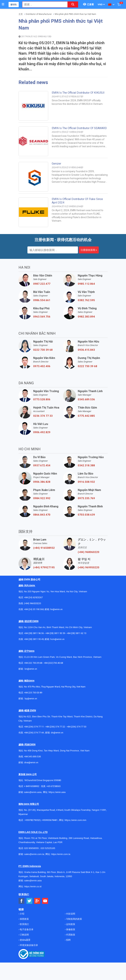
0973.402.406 (42, 366)
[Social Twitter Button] (29, 901)
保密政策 (24, 919)
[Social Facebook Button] (22, 901)
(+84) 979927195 (44, 567)
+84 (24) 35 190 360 (34, 609)
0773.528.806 (42, 399)
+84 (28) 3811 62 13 (77, 633)
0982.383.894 (86, 317)
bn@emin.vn (31, 669)
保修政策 (70, 929)
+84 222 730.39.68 (33, 663)
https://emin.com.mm (75, 820)
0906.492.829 (42, 432)
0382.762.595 (86, 300)
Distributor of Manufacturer (39, 14)
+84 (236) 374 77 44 (34, 733)
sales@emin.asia (33, 792)
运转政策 (70, 924)
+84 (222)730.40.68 (53, 663)
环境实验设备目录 (29, 945)
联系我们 (24, 924)
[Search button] (73, 4)
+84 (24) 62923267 (33, 597)
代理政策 (70, 935)
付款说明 (70, 914)
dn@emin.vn (57, 733)
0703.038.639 (86, 515)
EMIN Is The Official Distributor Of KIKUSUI (78, 93)
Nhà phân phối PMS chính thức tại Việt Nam (75, 14)
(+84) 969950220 (89, 567)
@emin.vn (32, 699)
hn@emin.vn (56, 609)
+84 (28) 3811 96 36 (34, 633)
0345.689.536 (86, 399)
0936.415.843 (86, 350)
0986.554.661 (42, 300)
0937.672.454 (42, 465)
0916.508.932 (86, 482)
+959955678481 (50, 820)
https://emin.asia (57, 792)
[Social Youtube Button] (45, 901)
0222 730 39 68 (43, 350)
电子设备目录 (26, 929)
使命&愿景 (25, 940)
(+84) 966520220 (33, 603)
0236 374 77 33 (43, 416)
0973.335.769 (86, 498)
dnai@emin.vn (31, 762)
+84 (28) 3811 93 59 (55, 633)
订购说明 (24, 935)
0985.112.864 (86, 284)
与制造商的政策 (74, 919)
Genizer (56, 164)
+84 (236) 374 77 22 (55, 727)
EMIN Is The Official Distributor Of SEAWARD (79, 128)
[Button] (3, 4)
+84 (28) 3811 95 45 (34, 639)
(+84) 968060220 (89, 552)
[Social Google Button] (37, 901)
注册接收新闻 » (89, 250)
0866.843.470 (42, 515)
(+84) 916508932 (44, 548)
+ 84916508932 (32, 786)
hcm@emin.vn (57, 639)
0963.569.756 (42, 317)
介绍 (22, 914)
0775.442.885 (86, 416)
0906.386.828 (42, 482)
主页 (21, 14)
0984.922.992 (42, 498)
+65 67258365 (53, 786)
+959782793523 (33, 820)
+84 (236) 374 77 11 (34, 727)
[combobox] (43, 4)
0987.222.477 (42, 284)
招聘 (68, 940)
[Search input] (43, 4)
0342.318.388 (86, 465)
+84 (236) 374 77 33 (77, 727)
